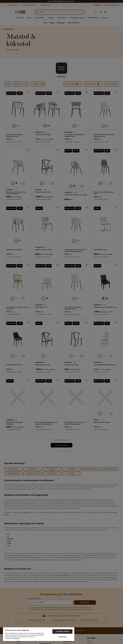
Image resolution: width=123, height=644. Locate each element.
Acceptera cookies (62, 631)
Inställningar (62, 637)
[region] (39, 634)
